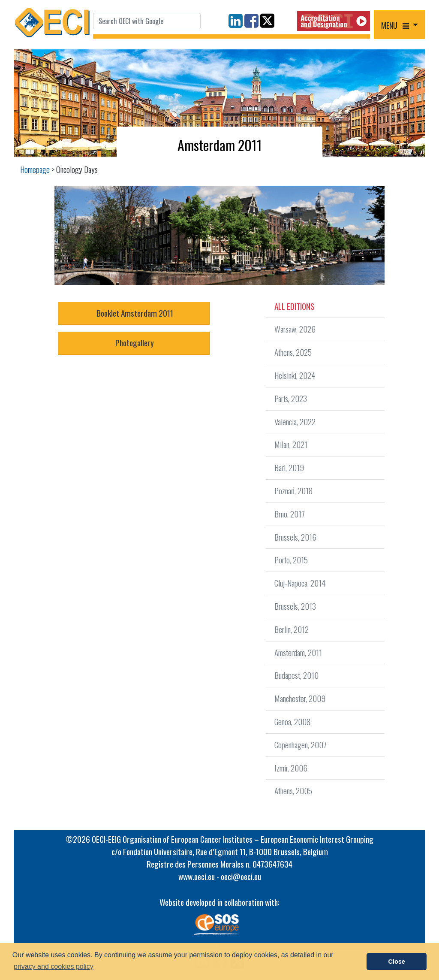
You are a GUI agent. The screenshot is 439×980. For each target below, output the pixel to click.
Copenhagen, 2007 (301, 745)
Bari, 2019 (289, 467)
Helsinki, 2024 (295, 375)
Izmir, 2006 (291, 768)
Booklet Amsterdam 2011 (134, 313)
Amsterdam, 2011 (298, 652)
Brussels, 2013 (295, 606)
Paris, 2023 (291, 398)
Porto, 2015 (291, 560)
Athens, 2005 (293, 791)
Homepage (35, 169)
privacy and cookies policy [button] (54, 966)
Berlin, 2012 (292, 629)
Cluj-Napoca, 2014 (300, 583)
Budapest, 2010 (296, 675)
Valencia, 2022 (295, 422)
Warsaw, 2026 (295, 329)
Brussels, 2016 (295, 537)
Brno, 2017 (290, 514)
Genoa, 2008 (292, 721)
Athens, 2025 (293, 352)
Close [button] (397, 962)
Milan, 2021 (291, 444)
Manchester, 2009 (300, 698)
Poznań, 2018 (293, 491)
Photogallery (134, 343)
